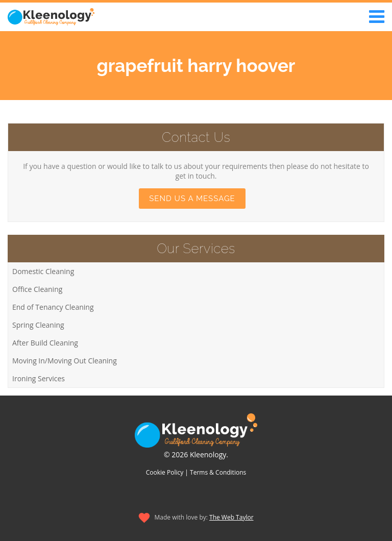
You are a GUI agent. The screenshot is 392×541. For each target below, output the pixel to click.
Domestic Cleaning (43, 271)
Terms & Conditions (218, 472)
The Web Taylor (231, 517)
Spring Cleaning (38, 325)
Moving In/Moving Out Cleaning (65, 361)
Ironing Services (39, 378)
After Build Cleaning (45, 343)
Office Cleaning (37, 289)
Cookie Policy (165, 472)
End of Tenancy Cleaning (53, 307)
